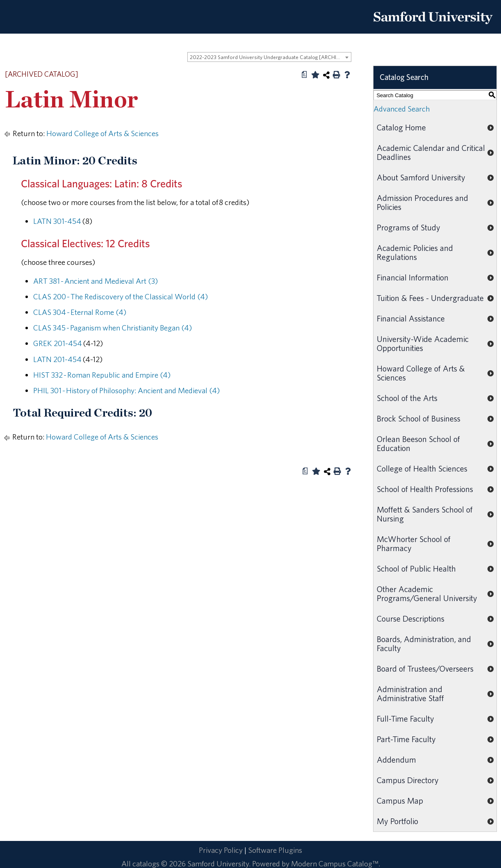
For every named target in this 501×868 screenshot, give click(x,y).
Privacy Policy (221, 850)
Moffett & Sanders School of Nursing (425, 514)
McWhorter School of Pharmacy (414, 543)
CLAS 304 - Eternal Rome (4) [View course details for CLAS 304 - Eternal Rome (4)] (80, 312)
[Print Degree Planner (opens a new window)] (305, 75)
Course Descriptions (411, 619)
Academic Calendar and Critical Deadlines (431, 152)
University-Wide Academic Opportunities (423, 343)
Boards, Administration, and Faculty (424, 644)
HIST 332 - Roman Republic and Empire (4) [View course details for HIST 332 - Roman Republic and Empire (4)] (102, 375)
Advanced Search (402, 109)
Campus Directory (408, 780)
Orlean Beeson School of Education (418, 443)
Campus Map (400, 801)
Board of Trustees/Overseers (425, 669)
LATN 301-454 (57, 221)
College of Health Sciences (422, 468)
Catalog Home (401, 127)
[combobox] (269, 57)
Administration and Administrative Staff (410, 694)
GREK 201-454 (58, 343)
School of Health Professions (425, 489)
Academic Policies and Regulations (415, 252)
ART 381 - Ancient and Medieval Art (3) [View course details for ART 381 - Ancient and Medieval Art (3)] (96, 281)
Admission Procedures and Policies (422, 202)
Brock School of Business (419, 418)
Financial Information (413, 277)
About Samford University (421, 177)
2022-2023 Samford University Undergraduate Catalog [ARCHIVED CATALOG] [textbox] (270, 57)
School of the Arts (407, 398)
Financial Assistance (411, 318)
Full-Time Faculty (405, 719)
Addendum (396, 760)
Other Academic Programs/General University (427, 593)
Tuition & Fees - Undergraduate (430, 298)
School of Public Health (416, 568)
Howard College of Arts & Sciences (102, 133)
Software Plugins (275, 850)
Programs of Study (409, 227)
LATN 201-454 (57, 359)
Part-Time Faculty (406, 739)
